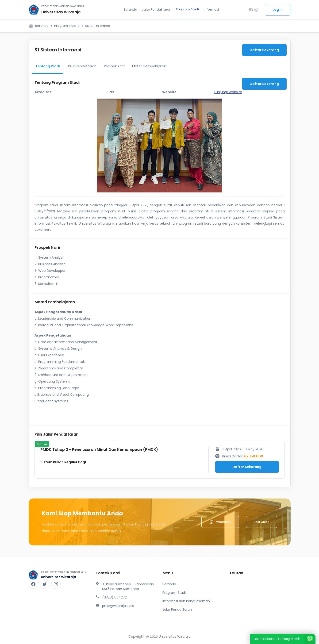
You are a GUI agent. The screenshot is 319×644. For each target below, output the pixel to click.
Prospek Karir (114, 66)
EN (254, 10)
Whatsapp (220, 522)
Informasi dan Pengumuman (186, 601)
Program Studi (187, 9)
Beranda (130, 10)
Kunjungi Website (228, 92)
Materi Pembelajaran (149, 66)
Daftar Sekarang (264, 50)
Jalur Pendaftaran (156, 10)
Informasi (211, 10)
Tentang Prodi (48, 66)
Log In (278, 10)
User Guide (262, 522)
